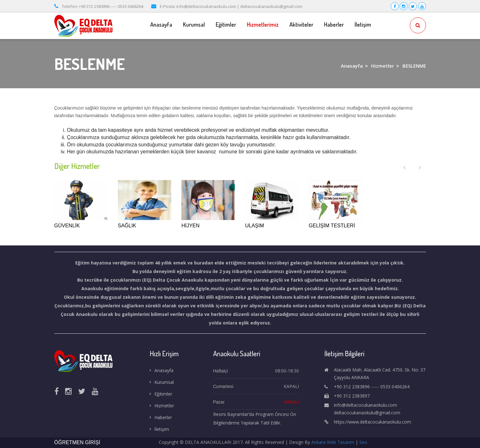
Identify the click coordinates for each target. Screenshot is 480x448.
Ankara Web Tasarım (333, 442)
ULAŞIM (254, 226)
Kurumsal (194, 24)
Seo (363, 442)
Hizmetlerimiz (263, 24)
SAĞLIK (127, 226)
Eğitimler (226, 24)
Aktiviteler (301, 24)
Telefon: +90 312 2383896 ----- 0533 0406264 (99, 6)
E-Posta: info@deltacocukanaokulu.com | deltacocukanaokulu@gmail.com (227, 6)
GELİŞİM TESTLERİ (332, 226)
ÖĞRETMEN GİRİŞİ (77, 442)
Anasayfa (161, 24)
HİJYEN (190, 226)
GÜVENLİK (67, 226)
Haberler (334, 24)
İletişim (363, 24)
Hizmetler (382, 66)
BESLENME (414, 66)
